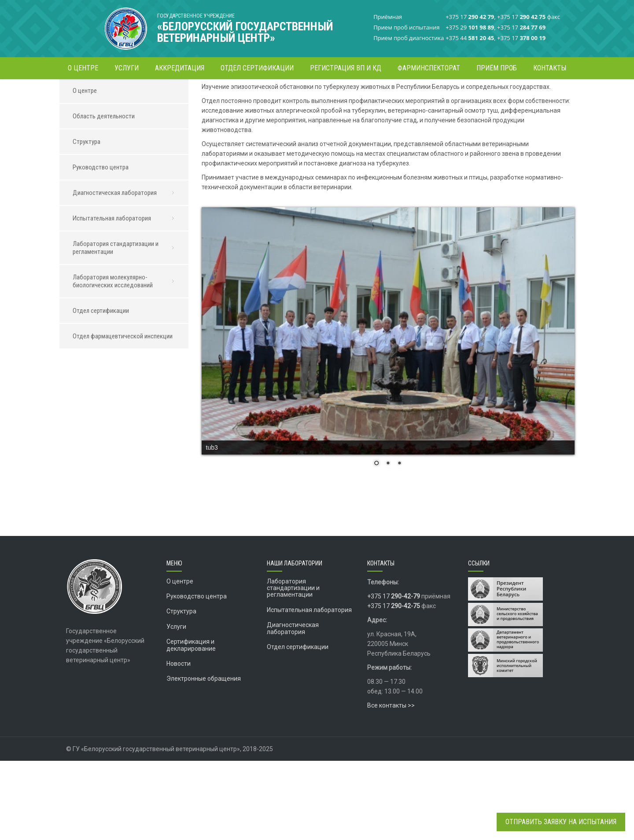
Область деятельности (104, 195)
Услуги (176, 706)
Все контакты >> (391, 785)
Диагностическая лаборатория (444, 94)
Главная (355, 94)
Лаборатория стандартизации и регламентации (126, 327)
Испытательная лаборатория (126, 297)
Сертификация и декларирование (191, 724)
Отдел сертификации (101, 390)
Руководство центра (101, 246)
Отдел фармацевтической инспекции (123, 415)
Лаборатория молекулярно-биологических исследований (126, 360)
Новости (179, 743)
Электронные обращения (204, 758)
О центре (385, 94)
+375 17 (394, 675)
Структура (87, 221)
